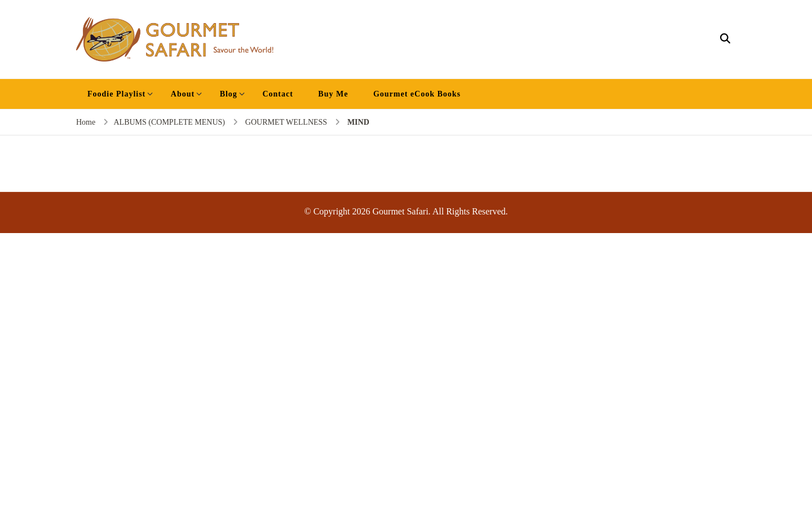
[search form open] (725, 39)
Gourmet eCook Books (417, 94)
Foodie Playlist (116, 94)
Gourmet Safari (401, 211)
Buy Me (333, 94)
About (183, 94)
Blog (229, 94)
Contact (277, 94)
